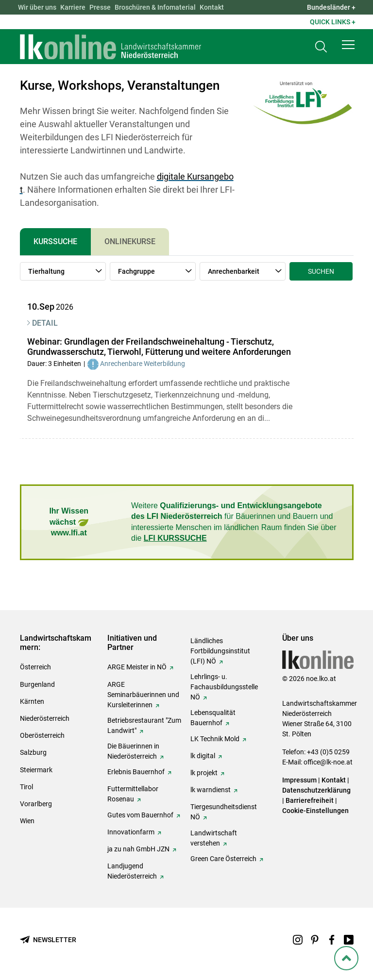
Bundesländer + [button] (331, 7)
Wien (27, 821)
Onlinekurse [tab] (130, 241)
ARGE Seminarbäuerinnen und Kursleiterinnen (143, 695)
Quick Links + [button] (333, 22)
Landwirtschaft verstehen (214, 838)
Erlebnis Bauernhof (136, 772)
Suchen (321, 271)
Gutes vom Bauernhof (140, 815)
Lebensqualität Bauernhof (213, 718)
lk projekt (204, 773)
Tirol (26, 787)
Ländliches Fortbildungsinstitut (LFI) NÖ (220, 651)
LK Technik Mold (215, 739)
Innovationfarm (131, 832)
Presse (100, 7)
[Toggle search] (321, 47)
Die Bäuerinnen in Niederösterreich (133, 751)
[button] (348, 45)
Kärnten (32, 701)
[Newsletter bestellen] (48, 940)
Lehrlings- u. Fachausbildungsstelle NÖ (224, 687)
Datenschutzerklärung (316, 790)
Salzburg (33, 752)
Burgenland (37, 684)
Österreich (35, 667)
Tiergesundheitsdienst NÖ (224, 812)
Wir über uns (37, 7)
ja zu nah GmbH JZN (138, 849)
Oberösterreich (42, 735)
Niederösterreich (45, 718)
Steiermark (36, 770)
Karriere (73, 7)
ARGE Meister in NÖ (137, 667)
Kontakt (212, 7)
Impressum (299, 780)
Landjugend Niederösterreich (132, 871)
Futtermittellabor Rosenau (133, 794)
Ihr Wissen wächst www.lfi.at (69, 522)
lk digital (203, 756)
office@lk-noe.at (328, 762)
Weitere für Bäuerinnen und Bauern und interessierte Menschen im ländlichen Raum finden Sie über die (234, 522)
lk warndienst (211, 790)
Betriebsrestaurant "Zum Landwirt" (144, 725)
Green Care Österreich (223, 859)
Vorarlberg (36, 804)
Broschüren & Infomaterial (155, 7)
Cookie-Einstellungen (315, 811)
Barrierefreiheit (310, 800)
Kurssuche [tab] (55, 241)
